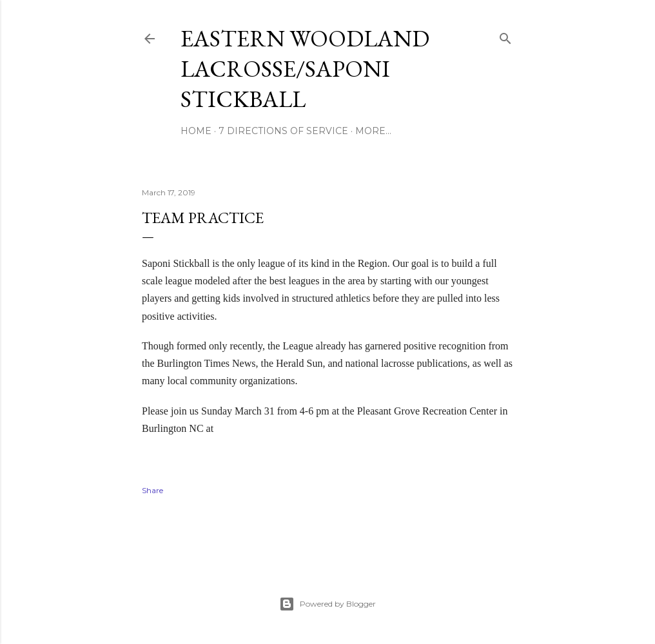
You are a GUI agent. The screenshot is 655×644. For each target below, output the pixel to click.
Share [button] (152, 490)
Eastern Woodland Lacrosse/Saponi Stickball (305, 69)
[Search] (505, 36)
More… (373, 131)
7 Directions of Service (283, 131)
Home (196, 131)
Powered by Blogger (327, 604)
